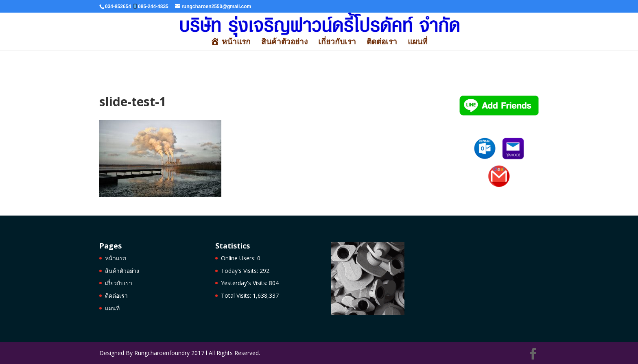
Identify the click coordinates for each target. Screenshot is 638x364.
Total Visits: (237, 295)
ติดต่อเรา (382, 43)
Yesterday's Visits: (245, 283)
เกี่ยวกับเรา (337, 43)
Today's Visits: (240, 271)
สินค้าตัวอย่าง (284, 43)
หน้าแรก (116, 258)
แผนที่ (418, 43)
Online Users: (239, 258)
